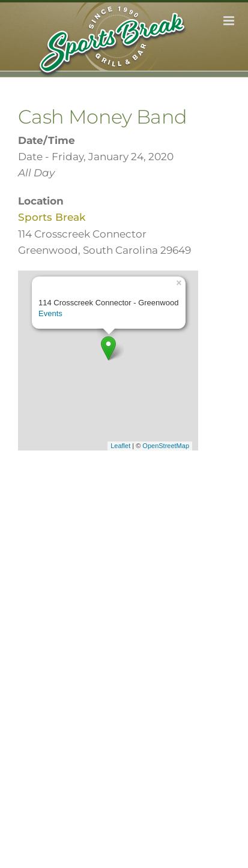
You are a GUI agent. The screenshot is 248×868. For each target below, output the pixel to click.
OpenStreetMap (166, 446)
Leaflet (120, 446)
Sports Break (52, 217)
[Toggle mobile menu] (230, 21)
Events (50, 313)
